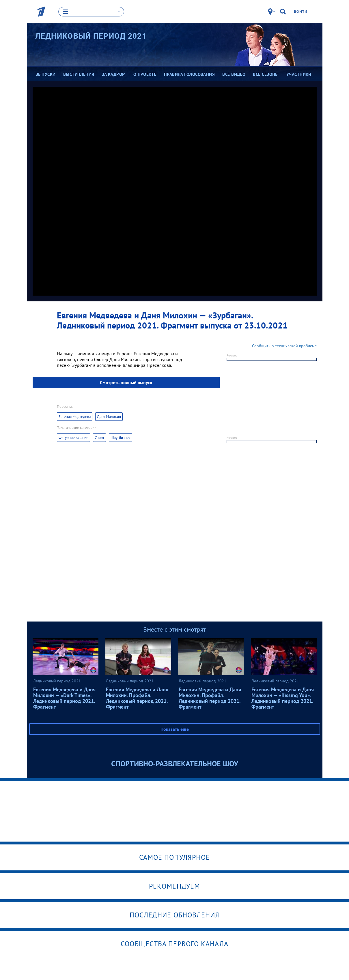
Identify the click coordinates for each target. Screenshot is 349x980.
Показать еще (175, 729)
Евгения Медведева (75, 417)
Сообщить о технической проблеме (284, 346)
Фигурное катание (73, 438)
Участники (299, 74)
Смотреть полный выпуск (126, 382)
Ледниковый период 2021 (91, 36)
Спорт (99, 438)
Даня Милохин (109, 417)
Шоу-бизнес (121, 438)
